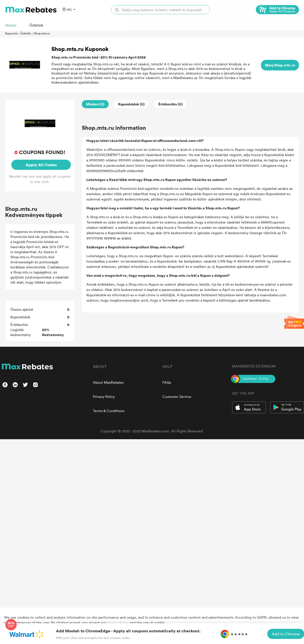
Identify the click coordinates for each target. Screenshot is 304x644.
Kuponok (11, 33)
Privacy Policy (104, 397)
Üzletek (25, 33)
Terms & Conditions (109, 411)
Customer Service (177, 397)
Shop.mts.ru (42, 33)
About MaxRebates (108, 382)
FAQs (167, 382)
